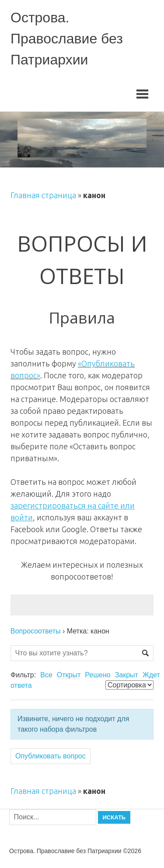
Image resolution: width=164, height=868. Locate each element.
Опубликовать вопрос (51, 756)
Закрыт (127, 675)
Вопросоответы (36, 631)
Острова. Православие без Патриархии (67, 39)
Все (46, 675)
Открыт (69, 675)
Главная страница (43, 195)
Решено (98, 675)
